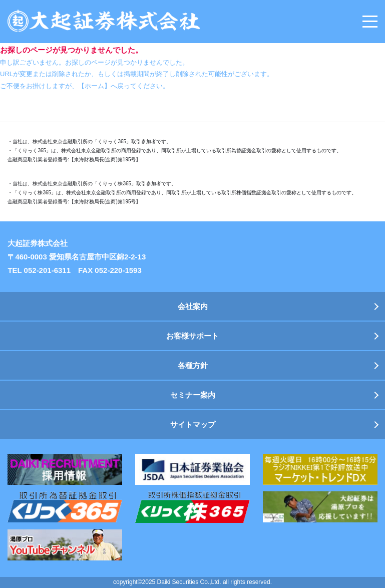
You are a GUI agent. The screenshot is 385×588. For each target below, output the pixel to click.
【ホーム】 (94, 86)
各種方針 (193, 365)
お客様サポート (193, 336)
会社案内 (193, 306)
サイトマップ (193, 424)
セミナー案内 (193, 395)
